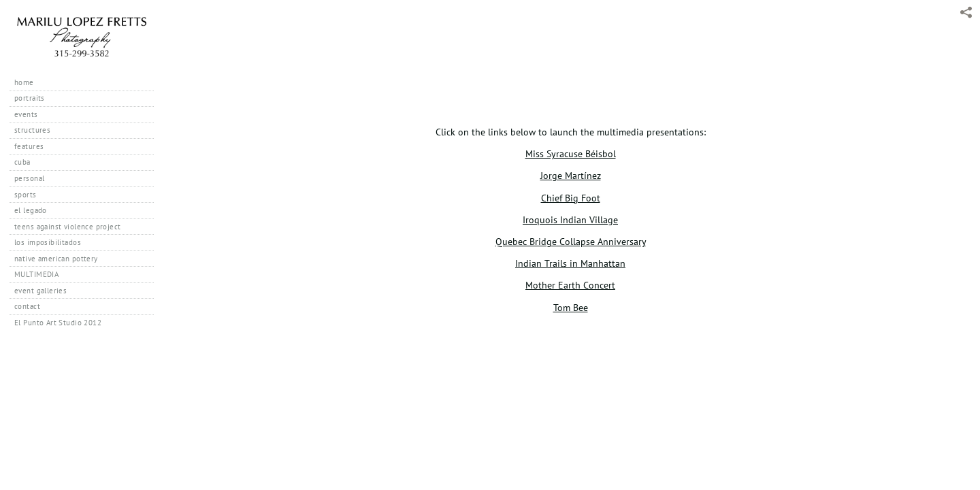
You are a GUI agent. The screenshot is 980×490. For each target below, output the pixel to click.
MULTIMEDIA (36, 274)
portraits (30, 98)
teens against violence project (68, 227)
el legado (31, 210)
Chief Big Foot (571, 198)
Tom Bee (571, 307)
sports (26, 195)
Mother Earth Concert (570, 285)
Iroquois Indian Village (570, 219)
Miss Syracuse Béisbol (571, 153)
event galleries (40, 291)
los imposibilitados (48, 242)
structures (32, 130)
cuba (22, 162)
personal (29, 178)
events (26, 114)
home (24, 82)
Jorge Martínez (571, 175)
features (29, 146)
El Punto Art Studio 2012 (58, 323)
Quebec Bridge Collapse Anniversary (571, 241)
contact (27, 306)
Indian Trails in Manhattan (570, 263)
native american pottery (56, 259)
